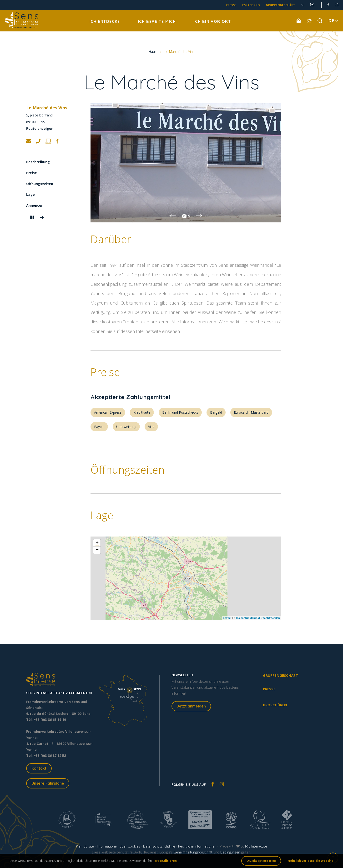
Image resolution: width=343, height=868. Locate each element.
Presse (231, 5)
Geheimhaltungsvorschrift (193, 852)
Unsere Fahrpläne (48, 783)
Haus (153, 52)
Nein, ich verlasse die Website (311, 861)
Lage (30, 194)
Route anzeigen (40, 128)
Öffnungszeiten (40, 184)
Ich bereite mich (157, 21)
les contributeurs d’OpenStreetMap (258, 618)
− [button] (97, 550)
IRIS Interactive (256, 846)
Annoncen (35, 205)
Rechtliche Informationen (197, 846)
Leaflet (227, 618)
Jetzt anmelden (191, 706)
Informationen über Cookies (119, 846)
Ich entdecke (105, 21)
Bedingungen (230, 852)
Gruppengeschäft (280, 5)
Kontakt (39, 768)
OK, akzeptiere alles (261, 861)
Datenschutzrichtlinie (159, 846)
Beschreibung (38, 162)
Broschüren (275, 705)
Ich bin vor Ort (212, 21)
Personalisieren (165, 861)
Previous (172, 216)
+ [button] (97, 543)
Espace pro (251, 5)
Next (199, 216)
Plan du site (85, 846)
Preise (32, 173)
